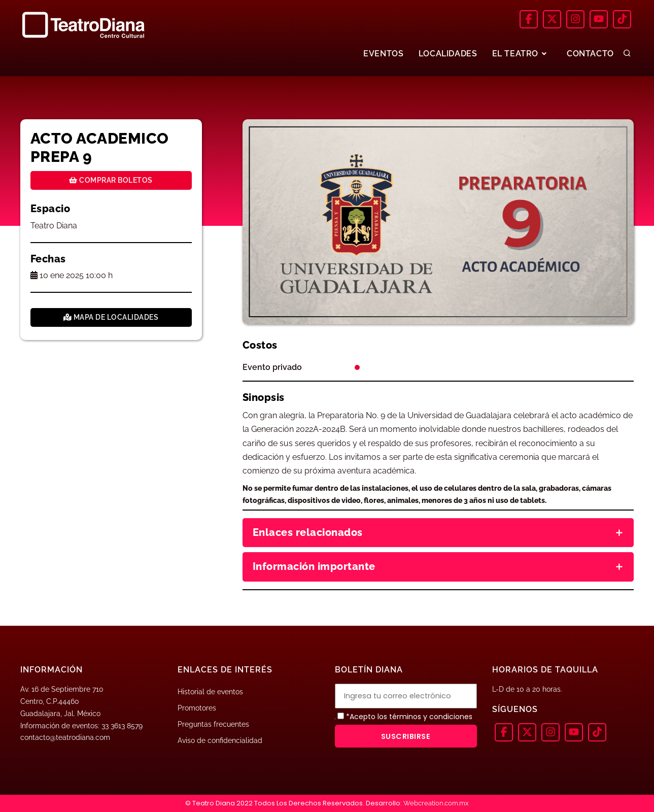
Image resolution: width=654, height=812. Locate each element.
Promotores (197, 708)
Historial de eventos (210, 692)
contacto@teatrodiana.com (65, 737)
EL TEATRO (520, 54)
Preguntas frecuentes (213, 724)
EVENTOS (382, 54)
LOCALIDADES (447, 54)
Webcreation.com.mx (436, 803)
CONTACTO (590, 54)
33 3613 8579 (122, 726)
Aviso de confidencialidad (220, 740)
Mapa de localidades (111, 317)
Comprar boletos (111, 180)
